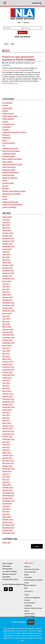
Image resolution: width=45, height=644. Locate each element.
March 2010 (7, 517)
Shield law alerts (8, 175)
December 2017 (8, 270)
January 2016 (7, 332)
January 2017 (7, 300)
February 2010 (8, 519)
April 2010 (6, 514)
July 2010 (6, 506)
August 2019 (7, 217)
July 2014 (6, 380)
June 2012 (6, 444)
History (27, 583)
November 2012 (8, 434)
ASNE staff (8, 63)
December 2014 (8, 367)
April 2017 (6, 292)
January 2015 (7, 364)
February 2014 (8, 394)
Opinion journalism (9, 207)
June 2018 (6, 254)
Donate (26, 22)
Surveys (5, 186)
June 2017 (6, 286)
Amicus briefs (7, 108)
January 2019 (7, 236)
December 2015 (8, 335)
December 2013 (8, 399)
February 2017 (8, 297)
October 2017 (7, 276)
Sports (5, 180)
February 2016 (8, 329)
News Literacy (8, 162)
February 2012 (8, 455)
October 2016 (7, 308)
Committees (28, 577)
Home (6, 44)
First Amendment (9, 143)
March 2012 (7, 453)
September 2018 (9, 246)
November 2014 (8, 370)
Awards (5, 111)
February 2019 (8, 233)
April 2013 (6, 420)
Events (5, 199)
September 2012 (9, 439)
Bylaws (27, 575)
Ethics (5, 140)
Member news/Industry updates (14, 191)
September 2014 (9, 375)
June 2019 (6, 222)
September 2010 (9, 501)
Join (19, 22)
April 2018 (6, 260)
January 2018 (7, 268)
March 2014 (7, 391)
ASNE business (8, 114)
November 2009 (8, 528)
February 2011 (8, 487)
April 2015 (6, 356)
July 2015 (6, 348)
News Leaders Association (12, 159)
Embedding (7, 138)
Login (37, 546)
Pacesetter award (9, 170)
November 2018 (8, 241)
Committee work (8, 124)
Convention (7, 127)
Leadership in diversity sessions (14, 132)
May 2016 (6, 321)
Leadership (28, 606)
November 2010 (8, 495)
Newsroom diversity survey (12, 164)
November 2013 (8, 402)
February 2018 (8, 265)
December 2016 (8, 303)
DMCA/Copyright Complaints (34, 580)
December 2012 (8, 431)
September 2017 (9, 278)
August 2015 (7, 345)
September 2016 (9, 311)
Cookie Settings (19, 622)
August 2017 (7, 281)
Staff (26, 588)
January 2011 (7, 490)
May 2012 (6, 447)
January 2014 (7, 396)
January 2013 (7, 428)
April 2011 (6, 482)
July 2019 (6, 220)
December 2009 (8, 525)
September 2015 (9, 343)
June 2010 (6, 509)
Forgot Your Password (23, 37)
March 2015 (7, 359)
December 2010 (8, 493)
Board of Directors (30, 572)
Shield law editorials (10, 178)
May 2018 (6, 257)
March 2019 (7, 230)
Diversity (6, 130)
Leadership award (9, 154)
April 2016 (6, 324)
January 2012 (7, 458)
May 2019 (6, 225)
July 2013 (6, 412)
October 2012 (7, 436)
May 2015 (6, 353)
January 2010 (7, 522)
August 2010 (7, 503)
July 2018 (6, 252)
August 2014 (7, 378)
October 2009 (7, 530)
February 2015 (8, 361)
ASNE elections (8, 119)
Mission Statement (30, 585)
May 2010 (6, 511)
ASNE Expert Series (10, 116)
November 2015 (8, 337)
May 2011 (6, 479)
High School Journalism (11, 151)
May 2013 (6, 418)
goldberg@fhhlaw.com (11, 83)
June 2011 (6, 477)
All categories (7, 103)
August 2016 (7, 313)
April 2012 (6, 450)
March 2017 (7, 295)
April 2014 (6, 388)
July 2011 (6, 474)
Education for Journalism (12, 194)
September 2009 (9, 533)
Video (4, 197)
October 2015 (7, 340)
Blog (13, 44)
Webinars (6, 189)
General (5, 105)
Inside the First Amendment (12, 205)
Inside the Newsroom (10, 202)
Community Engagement (32, 598)
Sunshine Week (8, 183)
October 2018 (7, 244)
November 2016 (8, 305)
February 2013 (8, 426)
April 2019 (6, 228)
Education (6, 135)
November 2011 (8, 463)
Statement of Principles (32, 569)
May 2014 (6, 386)
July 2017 (6, 284)
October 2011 (7, 466)
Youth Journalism (30, 616)
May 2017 (6, 289)
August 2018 (7, 249)
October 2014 (7, 372)
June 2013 (6, 415)
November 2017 (8, 273)
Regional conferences (10, 172)
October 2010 (7, 498)
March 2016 (7, 327)
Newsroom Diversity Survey (33, 608)
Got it (31, 622)
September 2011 (9, 469)
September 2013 (9, 407)
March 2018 (7, 262)
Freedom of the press (10, 148)
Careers (5, 122)
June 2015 (6, 351)
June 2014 (6, 383)
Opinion (27, 611)
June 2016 (6, 319)
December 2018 (8, 238)
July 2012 (6, 442)
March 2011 (7, 485)
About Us (27, 567)
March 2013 (7, 423)
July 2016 (6, 316)
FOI (4, 146)
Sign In (23, 32)
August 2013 (7, 410)
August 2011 (7, 471)
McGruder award (9, 156)
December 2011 (8, 461)
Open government (9, 167)
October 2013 (7, 404)
